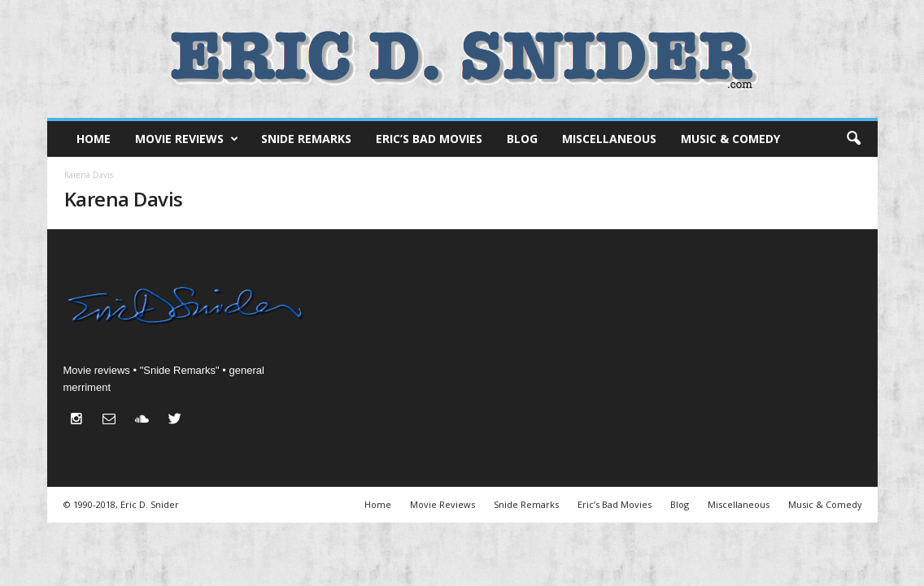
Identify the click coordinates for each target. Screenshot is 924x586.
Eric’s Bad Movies (429, 139)
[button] (853, 139)
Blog (522, 139)
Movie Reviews (187, 139)
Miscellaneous (609, 139)
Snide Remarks (306, 139)
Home (94, 139)
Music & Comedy (730, 139)
